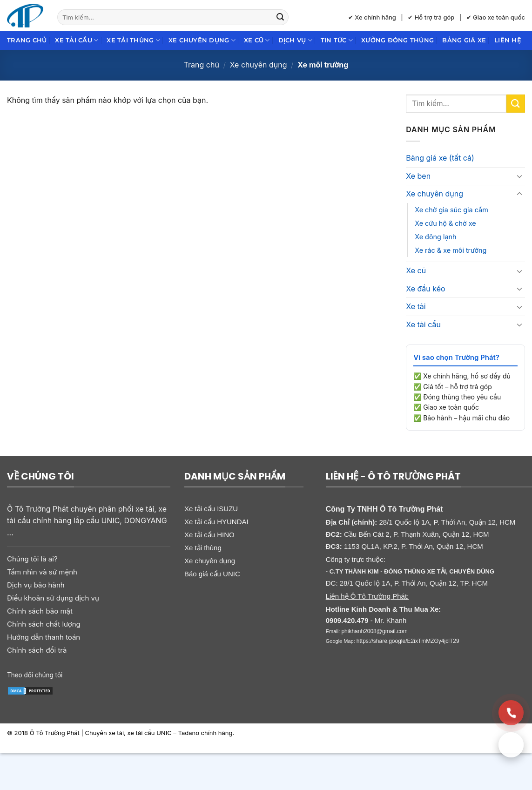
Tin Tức (337, 40)
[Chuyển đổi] (519, 176)
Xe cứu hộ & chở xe (445, 223)
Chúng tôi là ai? (32, 559)
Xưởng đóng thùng (397, 40)
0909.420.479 (347, 620)
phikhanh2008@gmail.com (374, 631)
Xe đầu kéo (425, 289)
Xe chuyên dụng (202, 40)
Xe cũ (257, 40)
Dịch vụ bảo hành (36, 585)
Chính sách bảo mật (40, 611)
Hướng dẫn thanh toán (44, 637)
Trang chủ (27, 40)
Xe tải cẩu (77, 40)
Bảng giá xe (464, 40)
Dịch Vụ (295, 40)
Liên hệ (508, 40)
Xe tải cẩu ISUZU (211, 509)
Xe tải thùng (133, 40)
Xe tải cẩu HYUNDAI (216, 522)
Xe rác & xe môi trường (451, 250)
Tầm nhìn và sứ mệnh (42, 572)
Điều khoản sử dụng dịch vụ (53, 598)
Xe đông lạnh (435, 237)
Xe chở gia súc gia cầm (451, 210)
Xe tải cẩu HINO (209, 535)
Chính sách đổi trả (37, 650)
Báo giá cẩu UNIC (212, 574)
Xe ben (418, 176)
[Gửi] (280, 17)
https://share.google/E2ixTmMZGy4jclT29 (408, 641)
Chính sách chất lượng (44, 624)
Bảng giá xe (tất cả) (440, 158)
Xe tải (416, 306)
